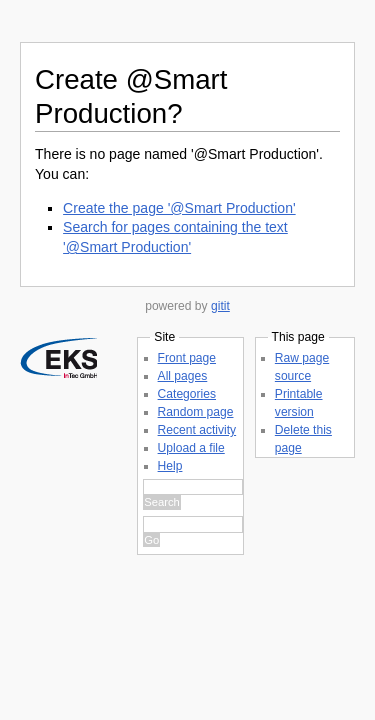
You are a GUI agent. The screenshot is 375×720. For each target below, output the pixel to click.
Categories (69, 456)
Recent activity (79, 492)
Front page (69, 420)
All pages (65, 438)
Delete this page (83, 667)
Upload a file (73, 510)
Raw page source (87, 631)
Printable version (85, 649)
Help (52, 528)
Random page (78, 474)
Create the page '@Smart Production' (179, 208)
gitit (220, 306)
